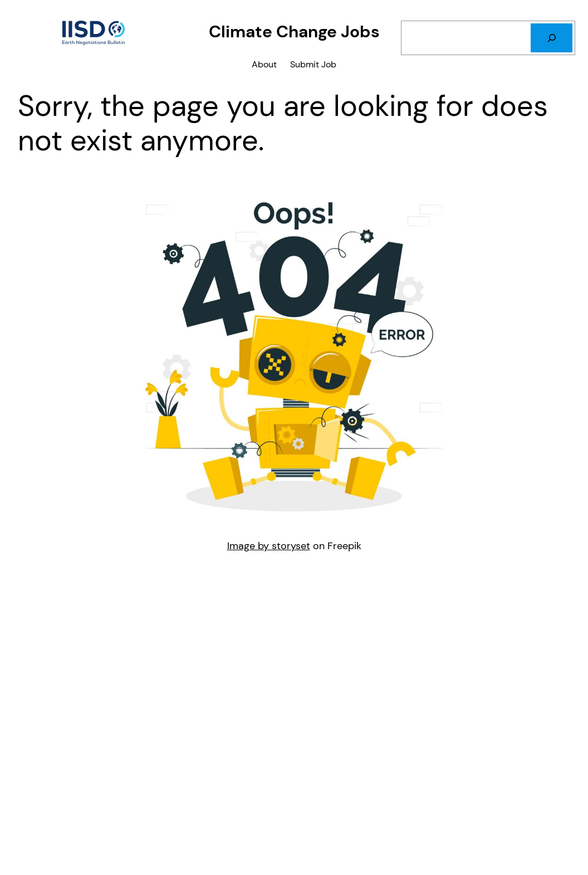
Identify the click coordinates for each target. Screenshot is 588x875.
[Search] (552, 38)
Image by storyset (269, 546)
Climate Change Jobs (294, 32)
